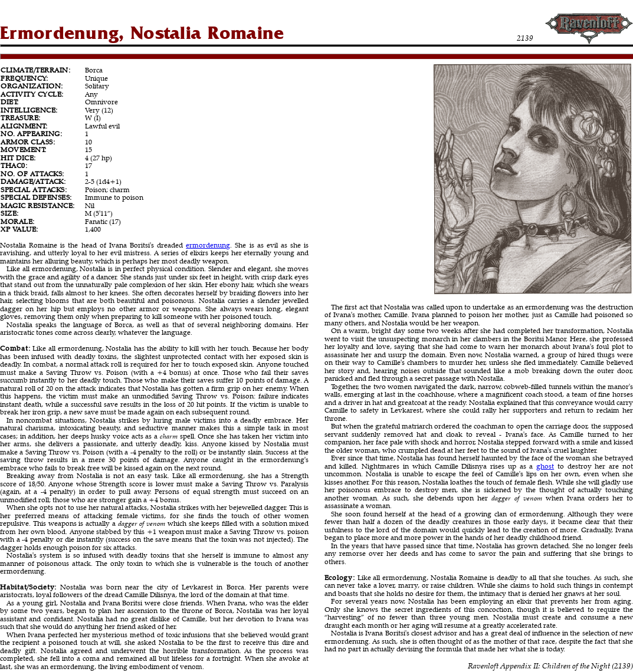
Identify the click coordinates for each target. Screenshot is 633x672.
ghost (545, 466)
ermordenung (208, 245)
